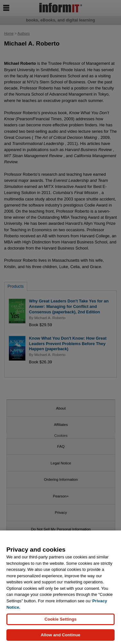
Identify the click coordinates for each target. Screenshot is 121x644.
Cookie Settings (60, 621)
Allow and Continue (60, 637)
